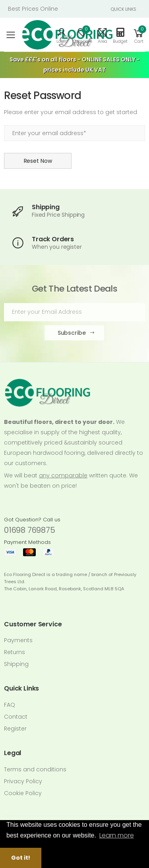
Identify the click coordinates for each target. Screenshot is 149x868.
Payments (18, 640)
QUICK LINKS (124, 9)
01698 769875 (30, 530)
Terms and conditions (35, 769)
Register (15, 729)
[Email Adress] (74, 312)
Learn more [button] (117, 835)
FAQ (10, 705)
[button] (139, 35)
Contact (16, 717)
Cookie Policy (23, 793)
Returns (15, 652)
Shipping (16, 664)
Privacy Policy (23, 781)
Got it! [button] (21, 858)
